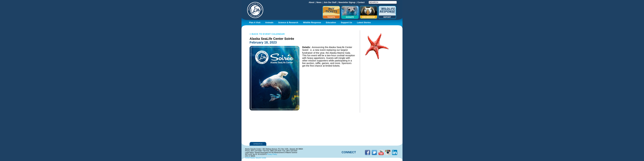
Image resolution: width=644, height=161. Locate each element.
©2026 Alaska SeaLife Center (256, 158)
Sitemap (258, 144)
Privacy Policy (272, 154)
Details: (306, 47)
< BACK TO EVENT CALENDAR (267, 34)
